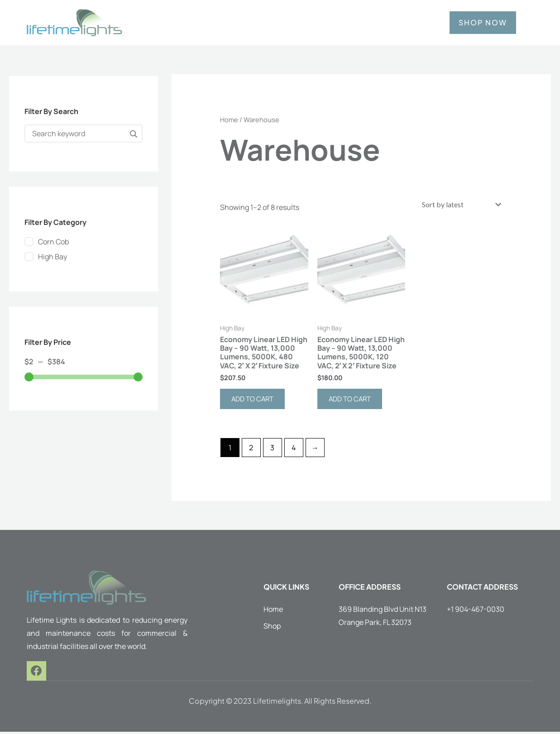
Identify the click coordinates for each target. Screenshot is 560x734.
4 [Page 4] (294, 450)
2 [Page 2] (251, 450)
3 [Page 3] (272, 450)
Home (229, 119)
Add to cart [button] (254, 401)
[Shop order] (457, 205)
